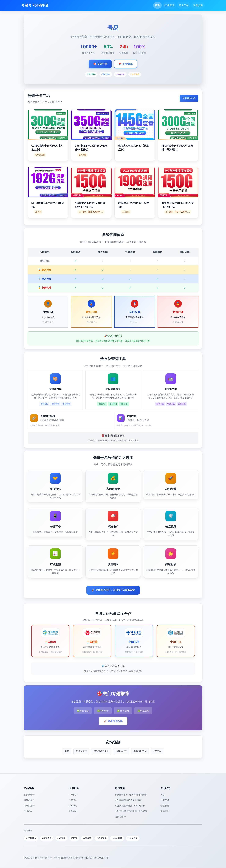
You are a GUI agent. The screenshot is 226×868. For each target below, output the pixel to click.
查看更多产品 (189, 98)
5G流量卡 (62, 838)
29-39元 (73, 806)
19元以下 (74, 795)
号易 (67, 751)
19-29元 (73, 800)
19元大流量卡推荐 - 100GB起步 (130, 806)
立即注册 (100, 64)
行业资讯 (169, 5)
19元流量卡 (31, 838)
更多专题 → (120, 816)
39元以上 (74, 811)
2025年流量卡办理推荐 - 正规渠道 (131, 811)
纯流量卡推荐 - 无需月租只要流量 (131, 795)
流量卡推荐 (81, 751)
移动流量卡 (29, 806)
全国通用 (88, 838)
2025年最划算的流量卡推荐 (128, 800)
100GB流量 (119, 838)
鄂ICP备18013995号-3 (96, 858)
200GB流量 (134, 838)
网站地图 (165, 811)
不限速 (75, 838)
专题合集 (198, 5)
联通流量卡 (29, 795)
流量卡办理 (121, 751)
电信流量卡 (29, 800)
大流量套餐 (47, 838)
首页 (157, 5)
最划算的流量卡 (101, 751)
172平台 (157, 751)
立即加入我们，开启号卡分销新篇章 (113, 590)
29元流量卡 (103, 838)
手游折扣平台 (140, 751)
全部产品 (28, 811)
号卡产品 (184, 5)
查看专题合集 (113, 721)
